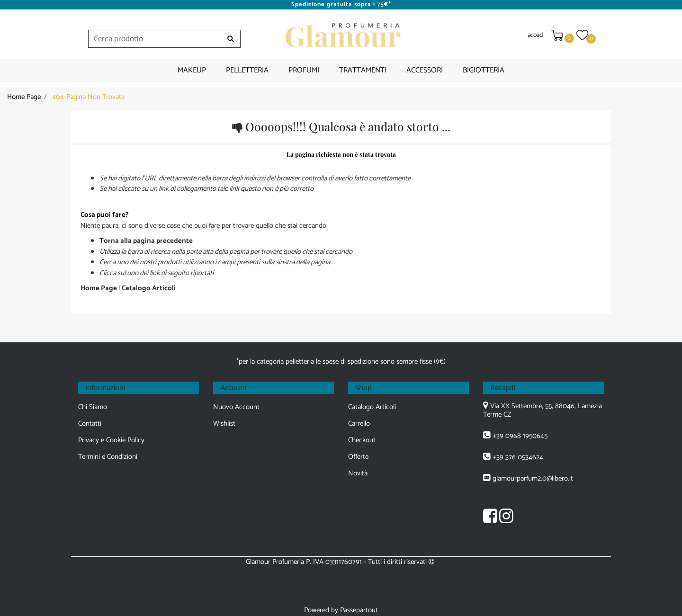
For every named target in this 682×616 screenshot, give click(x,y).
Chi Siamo (93, 407)
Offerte (358, 457)
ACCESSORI (425, 70)
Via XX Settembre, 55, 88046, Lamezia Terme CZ (543, 410)
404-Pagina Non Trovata (88, 97)
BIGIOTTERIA (484, 70)
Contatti (90, 424)
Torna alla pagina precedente (146, 241)
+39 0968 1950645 (520, 436)
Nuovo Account (236, 407)
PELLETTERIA (247, 70)
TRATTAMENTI (363, 70)
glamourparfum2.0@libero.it (533, 478)
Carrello (359, 424)
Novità (358, 473)
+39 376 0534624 (518, 457)
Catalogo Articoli (149, 288)
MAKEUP (192, 70)
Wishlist (224, 424)
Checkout (362, 440)
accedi (536, 35)
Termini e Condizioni (108, 457)
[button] (231, 39)
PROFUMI (304, 70)
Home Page (24, 97)
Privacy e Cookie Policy (111, 440)
